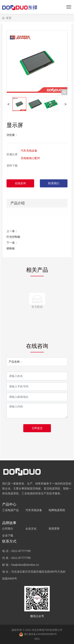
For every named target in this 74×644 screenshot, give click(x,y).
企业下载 (8, 535)
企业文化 (31, 529)
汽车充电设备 (29, 151)
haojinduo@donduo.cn (25, 565)
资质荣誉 (54, 529)
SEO (37, 639)
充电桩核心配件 (30, 158)
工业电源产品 (10, 510)
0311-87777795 (21, 551)
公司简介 (8, 529)
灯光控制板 (13, 237)
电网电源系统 (57, 510)
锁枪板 (11, 248)
